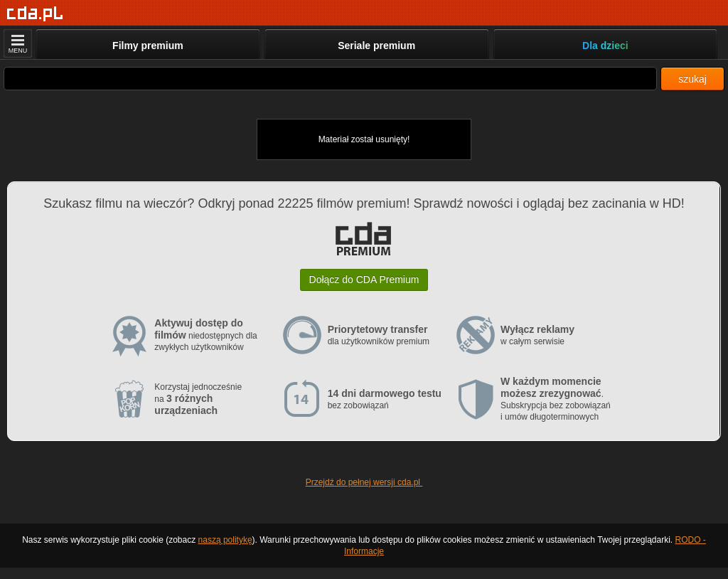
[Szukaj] (330, 79)
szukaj (692, 79)
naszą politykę (225, 540)
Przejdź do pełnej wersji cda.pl (364, 482)
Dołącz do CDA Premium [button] (364, 280)
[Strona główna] (35, 14)
